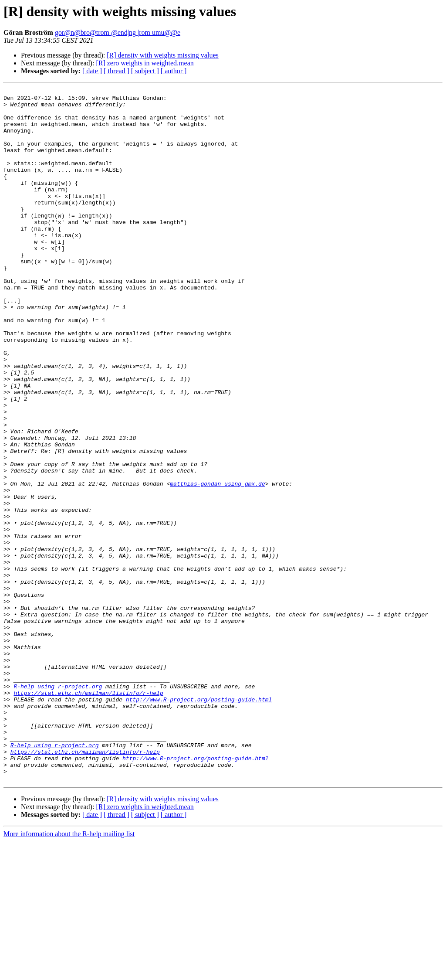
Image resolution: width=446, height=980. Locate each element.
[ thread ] (117, 71)
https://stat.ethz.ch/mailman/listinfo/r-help (88, 814)
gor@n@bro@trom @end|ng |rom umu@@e (118, 32)
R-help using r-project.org (58, 806)
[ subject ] (145, 71)
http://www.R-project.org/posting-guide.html (199, 822)
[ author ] (174, 71)
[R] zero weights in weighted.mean (145, 63)
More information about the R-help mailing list (69, 972)
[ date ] (92, 71)
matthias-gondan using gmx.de (217, 563)
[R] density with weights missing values (162, 55)
